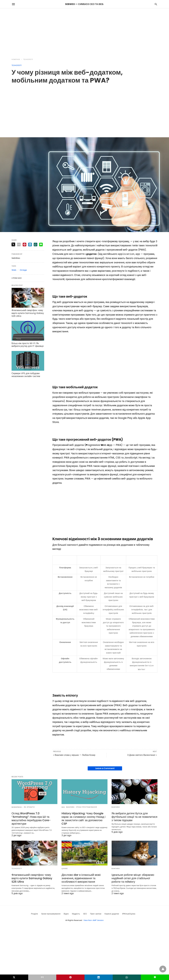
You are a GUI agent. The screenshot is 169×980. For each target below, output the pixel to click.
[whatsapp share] (36, 245)
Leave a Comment (105, 768)
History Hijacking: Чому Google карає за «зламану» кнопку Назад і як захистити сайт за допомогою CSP (83, 818)
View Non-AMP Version (94, 920)
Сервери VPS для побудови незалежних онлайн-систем (26, 375)
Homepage (16, 59)
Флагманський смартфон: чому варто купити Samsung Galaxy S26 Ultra (28, 313)
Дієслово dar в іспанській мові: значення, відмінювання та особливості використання (81, 878)
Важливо (70, 807)
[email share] (19, 245)
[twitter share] (13, 244)
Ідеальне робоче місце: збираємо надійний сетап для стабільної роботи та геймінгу (133, 878)
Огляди (23, 270)
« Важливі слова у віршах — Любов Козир (74, 754)
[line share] (41, 245)
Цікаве (65, 868)
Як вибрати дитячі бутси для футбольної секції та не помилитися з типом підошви (135, 816)
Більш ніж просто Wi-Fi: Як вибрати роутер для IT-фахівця (28, 345)
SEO (63, 807)
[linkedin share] (30, 245)
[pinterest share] (24, 245)
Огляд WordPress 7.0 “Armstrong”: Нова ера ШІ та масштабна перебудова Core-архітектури (31, 818)
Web (14, 270)
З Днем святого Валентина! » (142, 754)
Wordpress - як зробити (23, 807)
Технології (28, 59)
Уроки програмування (87, 807)
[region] (84, 32)
